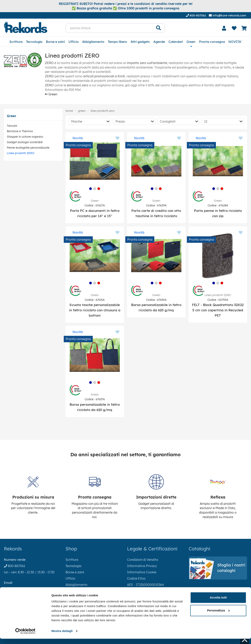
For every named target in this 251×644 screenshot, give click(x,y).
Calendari (176, 42)
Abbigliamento (93, 42)
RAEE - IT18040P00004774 (147, 591)
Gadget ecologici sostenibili (25, 142)
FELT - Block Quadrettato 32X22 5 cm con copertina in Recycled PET (218, 310)
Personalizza (218, 616)
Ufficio (74, 42)
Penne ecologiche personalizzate (28, 148)
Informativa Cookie (142, 572)
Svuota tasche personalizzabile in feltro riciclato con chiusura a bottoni (95, 310)
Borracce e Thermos (20, 131)
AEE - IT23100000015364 (146, 585)
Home (69, 111)
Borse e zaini (55, 42)
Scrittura (16, 42)
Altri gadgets (140, 42)
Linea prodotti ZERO (21, 153)
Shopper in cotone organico (25, 137)
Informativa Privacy (142, 566)
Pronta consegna (212, 42)
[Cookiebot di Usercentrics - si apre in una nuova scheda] (25, 636)
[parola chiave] (109, 28)
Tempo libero (117, 42)
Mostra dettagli (62, 636)
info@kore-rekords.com (227, 15)
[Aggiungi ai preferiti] (117, 138)
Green (191, 42)
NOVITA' (235, 42)
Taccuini (12, 126)
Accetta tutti (218, 603)
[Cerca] (159, 28)
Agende (159, 42)
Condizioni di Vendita (143, 560)
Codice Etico (136, 578)
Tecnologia (34, 42)
